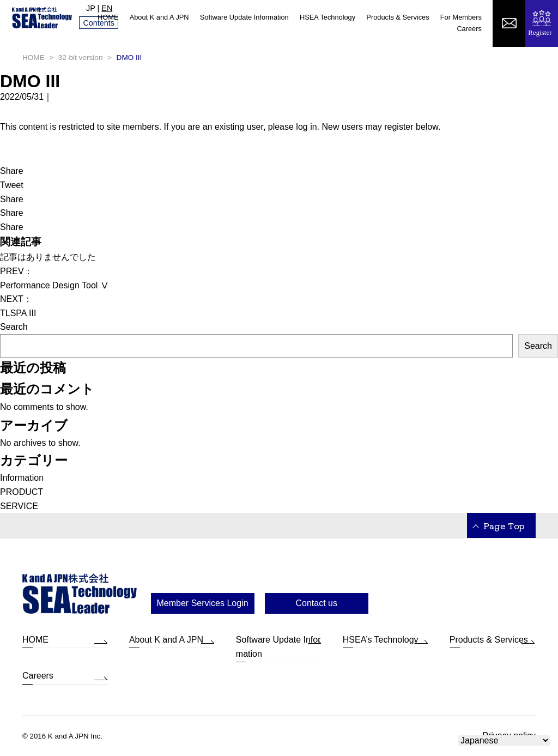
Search (14, 327)
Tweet (12, 185)
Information (22, 478)
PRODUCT (22, 492)
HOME (108, 17)
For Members (461, 17)
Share (12, 171)
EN (107, 8)
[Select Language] (504, 740)
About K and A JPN (159, 17)
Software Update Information (244, 17)
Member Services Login (203, 603)
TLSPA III (18, 313)
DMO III (30, 81)
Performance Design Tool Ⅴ (54, 285)
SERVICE (19, 506)
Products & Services (398, 17)
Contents (99, 23)
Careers (469, 29)
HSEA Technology (327, 17)
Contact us (316, 603)
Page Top (504, 525)
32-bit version (81, 58)
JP (91, 8)
